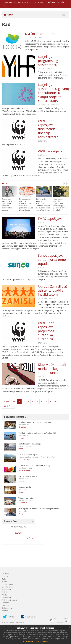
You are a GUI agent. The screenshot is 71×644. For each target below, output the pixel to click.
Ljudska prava (24, 470)
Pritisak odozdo (18, 527)
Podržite (33, 2)
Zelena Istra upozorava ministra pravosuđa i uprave (7, 206)
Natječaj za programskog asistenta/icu (48, 61)
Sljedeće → (8, 406)
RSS (5, 5)
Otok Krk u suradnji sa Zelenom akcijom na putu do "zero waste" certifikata (43, 206)
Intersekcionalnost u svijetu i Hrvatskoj (34, 465)
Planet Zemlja (24, 459)
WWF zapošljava (50, 151)
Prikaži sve (29, 538)
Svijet (21, 449)
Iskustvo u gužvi (25, 487)
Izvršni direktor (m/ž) (41, 34)
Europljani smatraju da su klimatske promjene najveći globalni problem (26, 206)
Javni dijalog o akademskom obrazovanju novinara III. (40, 509)
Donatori (42, 2)
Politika (21, 481)
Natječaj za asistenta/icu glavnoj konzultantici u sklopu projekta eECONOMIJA (53, 93)
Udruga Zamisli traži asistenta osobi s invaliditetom (53, 290)
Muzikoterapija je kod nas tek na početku (35, 422)
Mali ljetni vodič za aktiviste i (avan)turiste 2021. (38, 433)
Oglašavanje (51, 2)
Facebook (31, 617)
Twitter (11, 617)
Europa (21, 438)
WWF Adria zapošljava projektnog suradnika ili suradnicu (47, 331)
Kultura (21, 492)
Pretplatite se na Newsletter (13, 622)
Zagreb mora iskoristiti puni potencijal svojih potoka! (60, 207)
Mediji (21, 514)
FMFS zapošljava (50, 219)
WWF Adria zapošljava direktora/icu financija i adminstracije (48, 129)
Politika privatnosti (21, 2)
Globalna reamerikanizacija (30, 444)
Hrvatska (22, 427)
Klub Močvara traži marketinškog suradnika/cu (52, 369)
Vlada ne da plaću (26, 498)
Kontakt (61, 2)
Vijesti (5, 183)
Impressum (8, 2)
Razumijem (28, 641)
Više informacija (42, 642)
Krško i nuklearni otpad (28, 455)
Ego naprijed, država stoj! (29, 476)
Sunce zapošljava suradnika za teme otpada (52, 259)
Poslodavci (23, 503)
